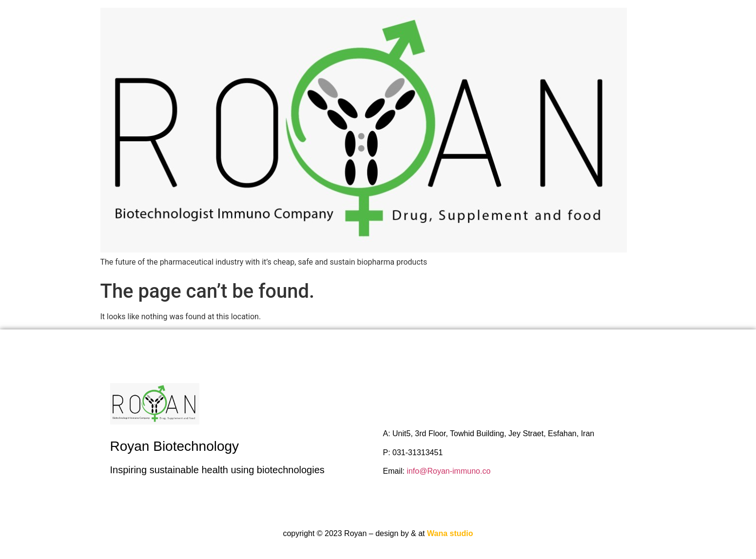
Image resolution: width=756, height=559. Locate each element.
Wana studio (450, 533)
